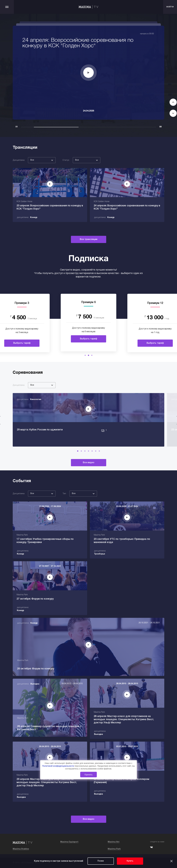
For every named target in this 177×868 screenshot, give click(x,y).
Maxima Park (114, 849)
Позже (101, 861)
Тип (64, 494)
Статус (66, 160)
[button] (85, 355)
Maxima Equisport (69, 842)
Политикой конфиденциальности (58, 766)
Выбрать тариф (22, 343)
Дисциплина (19, 160)
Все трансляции (89, 239)
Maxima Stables (21, 849)
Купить (130, 861)
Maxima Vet (114, 842)
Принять (89, 775)
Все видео (89, 463)
